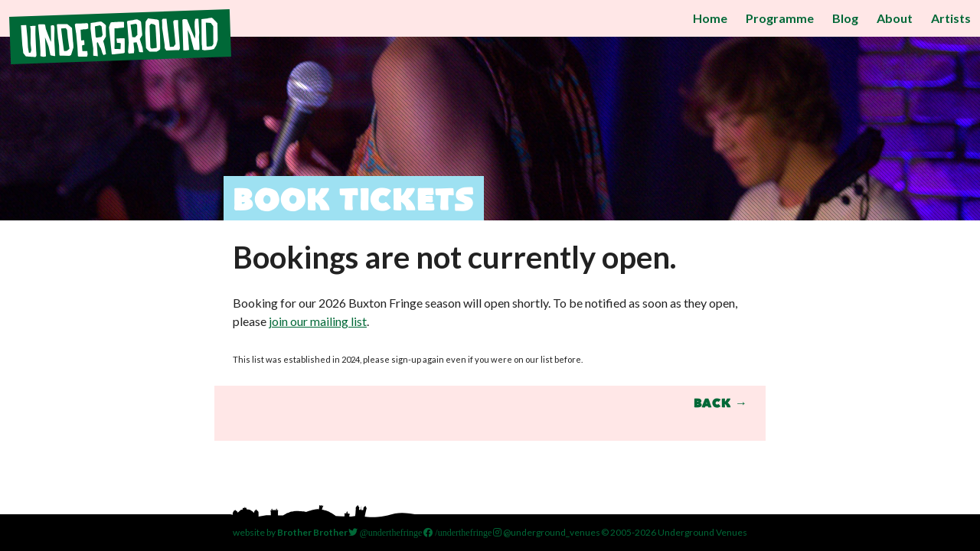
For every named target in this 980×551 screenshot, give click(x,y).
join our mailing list (318, 321)
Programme (780, 18)
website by (290, 532)
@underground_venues (547, 532)
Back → (720, 404)
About (895, 18)
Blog (845, 18)
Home (710, 18)
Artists (951, 18)
